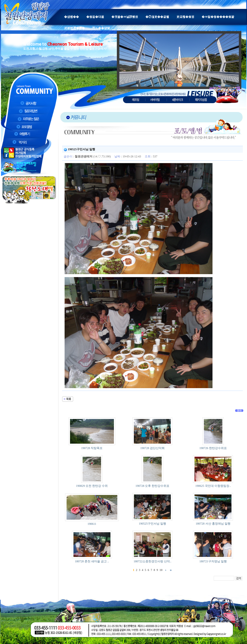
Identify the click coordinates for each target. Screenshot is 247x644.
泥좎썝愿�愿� (74, 28)
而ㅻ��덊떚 (101, 28)
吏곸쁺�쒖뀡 (185, 17)
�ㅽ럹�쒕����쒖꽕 (218, 17)
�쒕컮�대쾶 (95, 17)
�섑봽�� (71, 17)
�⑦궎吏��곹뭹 (157, 17)
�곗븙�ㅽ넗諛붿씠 (125, 17)
